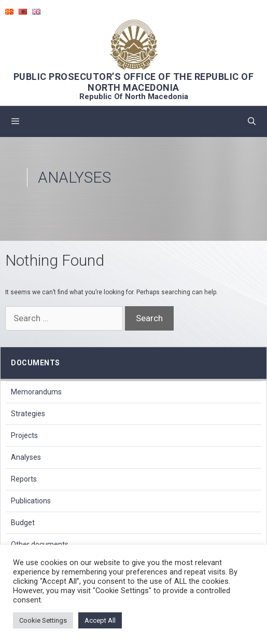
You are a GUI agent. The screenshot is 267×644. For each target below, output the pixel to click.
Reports (24, 479)
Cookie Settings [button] (43, 620)
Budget (23, 523)
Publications (31, 501)
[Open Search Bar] (252, 121)
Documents (36, 363)
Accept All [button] (100, 620)
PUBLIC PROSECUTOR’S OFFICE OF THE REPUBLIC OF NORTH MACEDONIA (134, 82)
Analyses (26, 457)
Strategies (28, 414)
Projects (24, 435)
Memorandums (36, 392)
